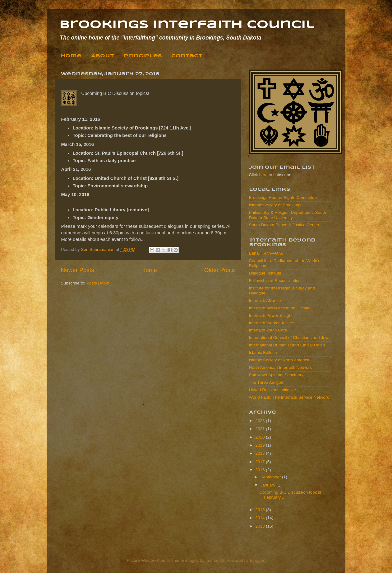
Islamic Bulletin (263, 352)
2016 (261, 470)
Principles (143, 56)
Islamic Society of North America (279, 360)
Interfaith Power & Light (271, 315)
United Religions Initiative (273, 390)
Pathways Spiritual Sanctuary (276, 375)
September (271, 477)
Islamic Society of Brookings (275, 205)
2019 (261, 445)
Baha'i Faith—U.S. (266, 253)
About (103, 56)
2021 (261, 429)
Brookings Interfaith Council (187, 25)
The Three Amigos (266, 382)
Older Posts (220, 270)
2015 (261, 510)
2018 (261, 453)
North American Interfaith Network (281, 367)
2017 (261, 462)
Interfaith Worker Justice (272, 323)
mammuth (215, 560)
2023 (261, 421)
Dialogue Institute (265, 273)
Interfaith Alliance (265, 301)
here (263, 175)
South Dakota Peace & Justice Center (284, 225)
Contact (187, 56)
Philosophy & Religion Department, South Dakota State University (288, 215)
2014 (261, 518)
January (269, 485)
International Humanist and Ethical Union (287, 345)
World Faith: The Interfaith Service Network (289, 397)
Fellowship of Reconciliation (275, 281)
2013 (261, 526)
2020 (261, 437)
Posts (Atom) (99, 283)
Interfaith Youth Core (268, 330)
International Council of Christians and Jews (290, 338)
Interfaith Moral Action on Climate (280, 308)
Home (71, 56)
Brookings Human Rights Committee (283, 197)
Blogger (257, 560)
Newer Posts (78, 270)
